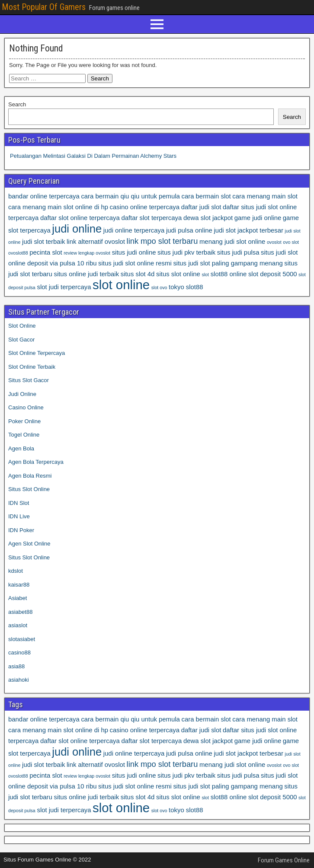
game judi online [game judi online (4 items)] (258, 218)
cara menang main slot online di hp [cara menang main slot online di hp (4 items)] (58, 207)
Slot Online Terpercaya (37, 353)
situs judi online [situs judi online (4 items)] (134, 252)
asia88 (16, 666)
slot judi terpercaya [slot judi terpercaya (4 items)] (64, 287)
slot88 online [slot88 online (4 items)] (229, 274)
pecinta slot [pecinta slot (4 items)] (46, 252)
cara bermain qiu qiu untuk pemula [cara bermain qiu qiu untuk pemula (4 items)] (130, 196)
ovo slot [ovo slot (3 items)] (291, 242)
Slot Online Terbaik (32, 367)
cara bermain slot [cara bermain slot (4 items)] (206, 196)
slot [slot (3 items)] (205, 274)
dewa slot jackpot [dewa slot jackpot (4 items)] (208, 218)
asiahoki (19, 680)
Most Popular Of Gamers (44, 7)
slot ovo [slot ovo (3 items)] (159, 287)
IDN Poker (21, 530)
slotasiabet (22, 639)
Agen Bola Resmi (30, 476)
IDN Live (19, 516)
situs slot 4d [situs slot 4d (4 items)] (138, 274)
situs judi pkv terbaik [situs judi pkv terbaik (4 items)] (186, 252)
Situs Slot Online (29, 489)
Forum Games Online (284, 860)
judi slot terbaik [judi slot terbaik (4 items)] (43, 242)
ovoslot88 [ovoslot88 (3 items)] (18, 253)
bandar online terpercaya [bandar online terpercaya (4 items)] (44, 196)
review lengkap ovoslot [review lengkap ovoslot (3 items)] (87, 253)
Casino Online (26, 407)
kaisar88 (19, 585)
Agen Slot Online (29, 544)
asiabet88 (20, 612)
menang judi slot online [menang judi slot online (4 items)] (232, 242)
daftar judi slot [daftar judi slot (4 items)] (201, 207)
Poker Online (24, 421)
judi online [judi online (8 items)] (77, 229)
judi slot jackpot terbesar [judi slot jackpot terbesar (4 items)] (248, 230)
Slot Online (22, 326)
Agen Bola (21, 448)
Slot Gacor (21, 340)
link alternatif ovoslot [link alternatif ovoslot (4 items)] (96, 242)
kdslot (16, 571)
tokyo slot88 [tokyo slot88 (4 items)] (186, 287)
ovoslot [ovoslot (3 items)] (274, 242)
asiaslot (18, 625)
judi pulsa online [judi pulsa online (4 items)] (189, 230)
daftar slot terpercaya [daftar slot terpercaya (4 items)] (151, 218)
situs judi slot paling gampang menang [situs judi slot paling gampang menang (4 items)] (228, 263)
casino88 (19, 653)
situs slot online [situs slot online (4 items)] (178, 274)
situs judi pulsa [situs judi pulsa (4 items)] (238, 252)
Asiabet (18, 598)
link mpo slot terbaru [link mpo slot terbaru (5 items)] (162, 241)
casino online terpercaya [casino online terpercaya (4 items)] (145, 207)
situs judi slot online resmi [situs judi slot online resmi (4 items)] (135, 263)
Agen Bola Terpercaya (36, 462)
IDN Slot (19, 503)
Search (17, 104)
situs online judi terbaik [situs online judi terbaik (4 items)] (86, 274)
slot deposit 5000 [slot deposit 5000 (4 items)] (273, 274)
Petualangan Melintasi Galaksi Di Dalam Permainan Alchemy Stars (93, 156)
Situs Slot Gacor (29, 380)
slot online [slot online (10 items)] (121, 285)
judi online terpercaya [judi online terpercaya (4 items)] (134, 230)
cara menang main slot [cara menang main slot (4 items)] (265, 196)
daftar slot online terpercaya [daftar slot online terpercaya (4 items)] (80, 218)
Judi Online (22, 394)
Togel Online (24, 435)
